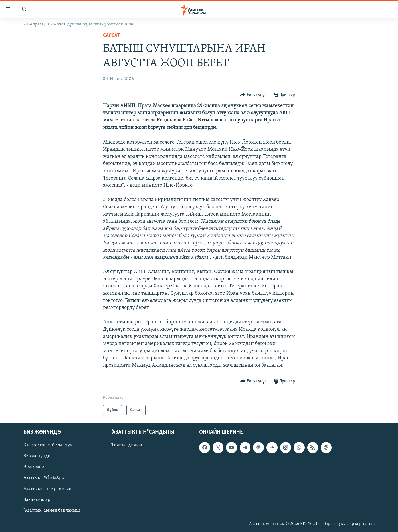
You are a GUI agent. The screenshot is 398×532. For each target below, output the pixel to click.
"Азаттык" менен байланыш (52, 510)
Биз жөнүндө (37, 456)
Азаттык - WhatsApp (44, 478)
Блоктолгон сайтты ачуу (48, 445)
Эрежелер (34, 467)
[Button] (253, 95)
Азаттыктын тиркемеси (48, 489)
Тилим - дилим (127, 445)
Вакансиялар (37, 499)
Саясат (111, 36)
